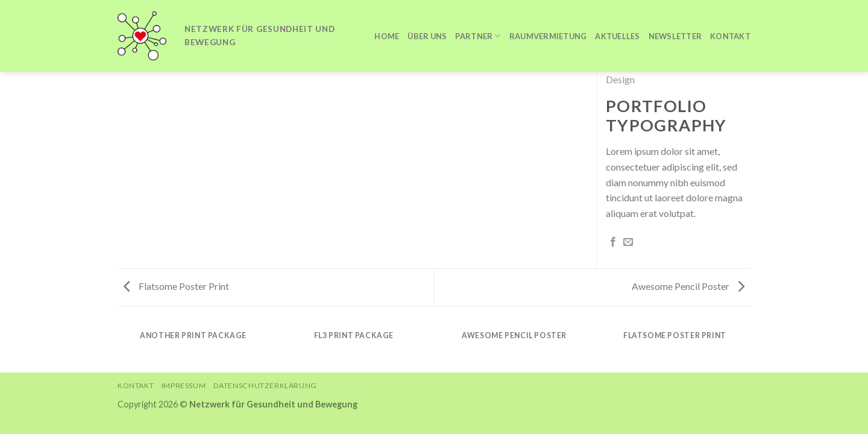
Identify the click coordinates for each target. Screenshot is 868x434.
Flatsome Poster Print (176, 286)
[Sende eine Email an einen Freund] (628, 242)
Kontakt (730, 36)
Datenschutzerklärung (265, 385)
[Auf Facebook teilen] (613, 242)
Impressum (184, 385)
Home (387, 36)
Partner (478, 36)
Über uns (427, 36)
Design (620, 79)
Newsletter (675, 36)
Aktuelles (617, 36)
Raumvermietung (548, 36)
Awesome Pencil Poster (688, 286)
